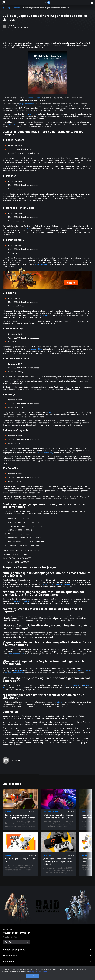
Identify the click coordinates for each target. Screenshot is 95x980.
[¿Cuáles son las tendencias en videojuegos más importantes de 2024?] (59, 854)
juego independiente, (16, 654)
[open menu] (92, 3)
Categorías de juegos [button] (14, 950)
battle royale (44, 315)
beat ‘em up (26, 228)
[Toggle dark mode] (47, 3)
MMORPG (52, 413)
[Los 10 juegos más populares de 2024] (20, 854)
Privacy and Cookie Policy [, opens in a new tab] (38, 972)
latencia (60, 702)
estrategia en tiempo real (14, 673)
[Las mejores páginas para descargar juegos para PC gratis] (20, 809)
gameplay (12, 124)
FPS (19, 486)
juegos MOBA (36, 349)
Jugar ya (71, 283)
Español (8, 942)
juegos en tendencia (27, 104)
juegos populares (35, 98)
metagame (19, 671)
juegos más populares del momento (57, 584)
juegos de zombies (71, 685)
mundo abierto (84, 671)
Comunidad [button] (9, 961)
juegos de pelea (40, 264)
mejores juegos (31, 114)
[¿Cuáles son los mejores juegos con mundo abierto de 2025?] (59, 809)
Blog (8, 8)
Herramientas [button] (10, 955)
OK (33, 976)
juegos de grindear (22, 601)
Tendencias (16, 8)
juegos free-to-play (45, 453)
